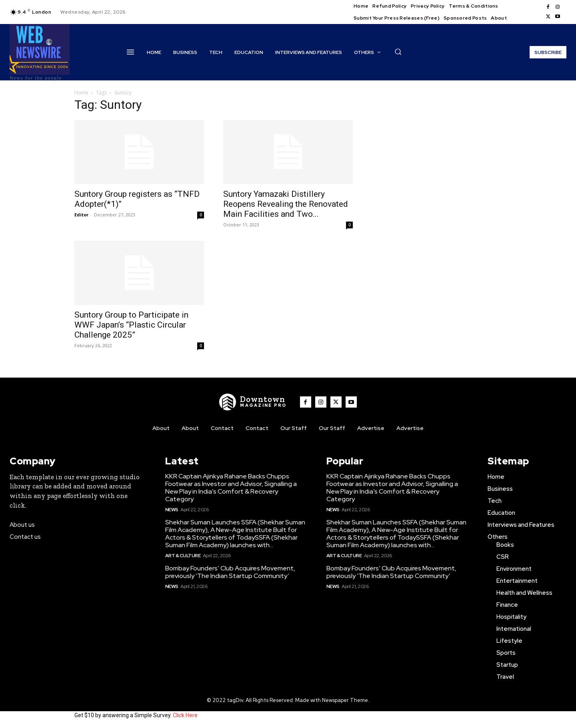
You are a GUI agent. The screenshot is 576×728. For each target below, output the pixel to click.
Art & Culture (183, 556)
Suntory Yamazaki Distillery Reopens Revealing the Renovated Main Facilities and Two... (286, 204)
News (172, 510)
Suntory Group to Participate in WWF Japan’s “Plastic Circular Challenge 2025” (131, 325)
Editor (81, 215)
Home (81, 93)
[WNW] (253, 402)
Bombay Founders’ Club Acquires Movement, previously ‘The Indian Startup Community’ (230, 572)
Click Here (185, 715)
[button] (398, 52)
